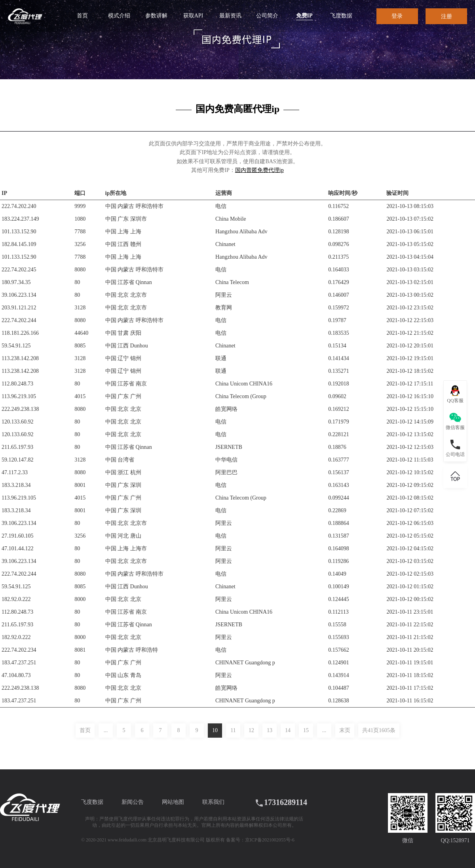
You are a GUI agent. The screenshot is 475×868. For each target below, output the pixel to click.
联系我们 (213, 802)
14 (288, 730)
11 (233, 730)
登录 (397, 16)
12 (251, 730)
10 (215, 730)
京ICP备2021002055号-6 (270, 840)
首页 (85, 730)
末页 (345, 730)
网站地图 (173, 802)
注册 (446, 16)
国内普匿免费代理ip (259, 170)
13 (270, 730)
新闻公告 (133, 802)
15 (306, 730)
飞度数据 (92, 802)
